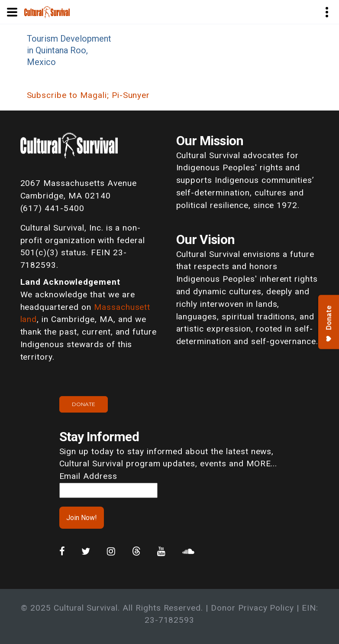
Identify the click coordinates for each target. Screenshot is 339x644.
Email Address (88, 476)
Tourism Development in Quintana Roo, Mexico (69, 50)
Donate (84, 404)
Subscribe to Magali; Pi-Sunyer (89, 95)
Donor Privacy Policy (252, 608)
